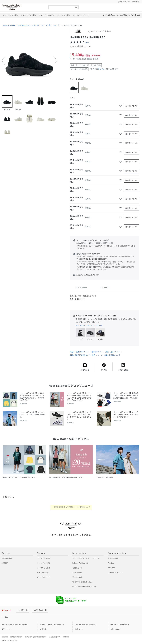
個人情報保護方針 (16, 637)
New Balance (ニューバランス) (28, 25)
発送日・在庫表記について (79, 352)
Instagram (111, 568)
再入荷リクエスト (131, 106)
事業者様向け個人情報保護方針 (36, 637)
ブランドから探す (44, 558)
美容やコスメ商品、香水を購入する (52, 625)
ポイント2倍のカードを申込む (86, 625)
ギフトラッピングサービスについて (89, 325)
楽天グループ (123, 2)
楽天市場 (136, 2)
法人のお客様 (77, 577)
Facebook (111, 563)
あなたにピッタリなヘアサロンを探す (15, 625)
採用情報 (66, 637)
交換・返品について (113, 352)
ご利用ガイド (77, 568)
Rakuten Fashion (23, 7)
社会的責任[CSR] (54, 637)
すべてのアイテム (44, 577)
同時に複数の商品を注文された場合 (82, 355)
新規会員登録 (113, 558)
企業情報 (5, 637)
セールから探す (43, 573)
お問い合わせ (77, 573)
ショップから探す (44, 563)
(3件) (87, 42)
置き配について (97, 352)
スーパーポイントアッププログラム (86, 558)
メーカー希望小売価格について (109, 355)
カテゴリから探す (44, 568)
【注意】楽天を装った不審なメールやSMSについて (71, 507)
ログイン (101, 69)
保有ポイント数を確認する (120, 625)
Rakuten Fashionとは (80, 563)
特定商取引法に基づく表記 (82, 582)
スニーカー (57, 25)
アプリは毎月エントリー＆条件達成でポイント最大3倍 (122, 15)
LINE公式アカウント (115, 573)
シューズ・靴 (46, 25)
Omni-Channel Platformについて (84, 587)
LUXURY (5, 563)
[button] (3, 61)
